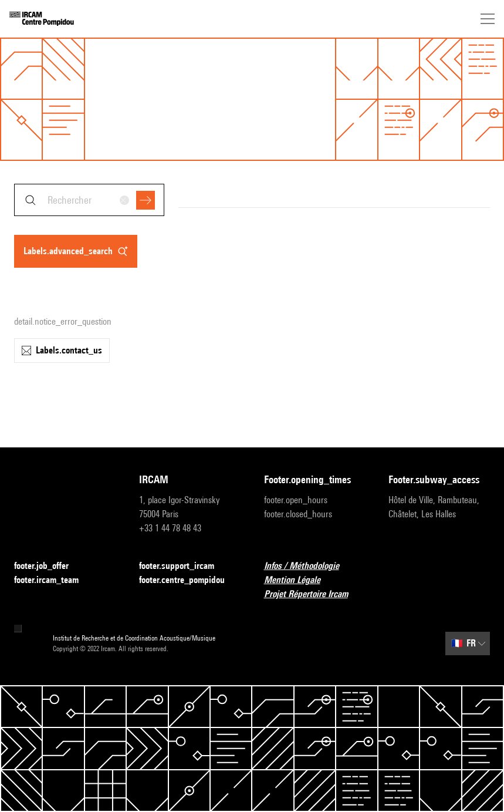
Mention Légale (299, 580)
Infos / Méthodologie (309, 566)
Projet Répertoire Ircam (313, 594)
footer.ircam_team (53, 580)
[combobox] (89, 200)
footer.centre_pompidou (189, 580)
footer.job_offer (48, 566)
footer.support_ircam (184, 566)
